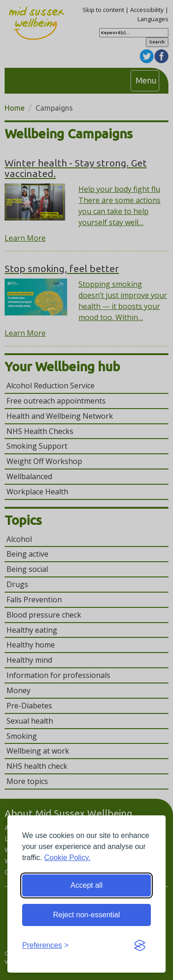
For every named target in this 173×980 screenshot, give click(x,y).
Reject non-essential (86, 915)
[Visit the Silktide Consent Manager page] (140, 946)
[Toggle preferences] (45, 946)
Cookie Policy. (67, 858)
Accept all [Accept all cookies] (86, 885)
